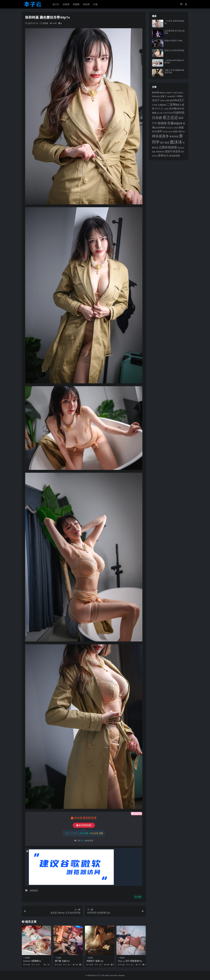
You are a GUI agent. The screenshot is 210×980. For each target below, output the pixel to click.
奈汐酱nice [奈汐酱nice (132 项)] (175, 108)
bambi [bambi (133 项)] (156, 92)
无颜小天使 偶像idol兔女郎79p (174, 71)
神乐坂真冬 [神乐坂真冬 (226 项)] (160, 136)
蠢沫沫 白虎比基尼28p (174, 50)
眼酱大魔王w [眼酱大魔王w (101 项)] (179, 131)
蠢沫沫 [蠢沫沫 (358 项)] (176, 142)
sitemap (121, 975)
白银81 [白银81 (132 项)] (159, 131)
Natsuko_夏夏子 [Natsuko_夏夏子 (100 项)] (159, 96)
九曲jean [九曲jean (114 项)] (162, 105)
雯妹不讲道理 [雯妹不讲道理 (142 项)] (172, 151)
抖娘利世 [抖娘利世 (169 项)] (179, 112)
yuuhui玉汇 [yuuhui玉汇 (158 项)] (177, 100)
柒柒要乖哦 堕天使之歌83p (175, 32)
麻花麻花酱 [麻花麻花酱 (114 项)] (175, 156)
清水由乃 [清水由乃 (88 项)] (169, 128)
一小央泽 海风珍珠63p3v (174, 22)
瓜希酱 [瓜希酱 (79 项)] (176, 128)
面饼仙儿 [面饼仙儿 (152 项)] (163, 155)
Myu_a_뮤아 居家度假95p (130, 961)
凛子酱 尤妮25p (62, 961)
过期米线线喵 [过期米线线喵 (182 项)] (168, 147)
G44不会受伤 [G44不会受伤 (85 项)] (178, 93)
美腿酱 (45, 23)
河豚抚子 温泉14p (95, 961)
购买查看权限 (84, 825)
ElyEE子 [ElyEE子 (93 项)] (169, 93)
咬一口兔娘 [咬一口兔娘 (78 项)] (165, 109)
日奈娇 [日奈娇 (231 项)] (157, 118)
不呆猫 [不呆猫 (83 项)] (155, 105)
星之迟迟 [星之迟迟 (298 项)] (170, 117)
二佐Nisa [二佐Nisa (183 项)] (173, 104)
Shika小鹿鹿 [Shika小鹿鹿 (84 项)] (165, 100)
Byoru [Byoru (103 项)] (163, 93)
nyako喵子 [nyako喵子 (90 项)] (172, 96)
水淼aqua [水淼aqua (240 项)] (175, 123)
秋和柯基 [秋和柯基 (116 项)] (174, 136)
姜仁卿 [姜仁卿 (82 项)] (160, 113)
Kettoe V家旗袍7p (32, 961)
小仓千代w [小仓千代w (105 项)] (168, 113)
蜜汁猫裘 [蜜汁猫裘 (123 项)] (165, 143)
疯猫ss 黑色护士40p (173, 40)
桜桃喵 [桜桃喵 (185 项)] (162, 123)
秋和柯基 (34, 891)
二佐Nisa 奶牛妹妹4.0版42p (174, 61)
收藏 (138, 897)
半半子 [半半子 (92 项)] (158, 109)
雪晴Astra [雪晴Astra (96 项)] (160, 152)
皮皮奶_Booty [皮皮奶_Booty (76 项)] (168, 132)
